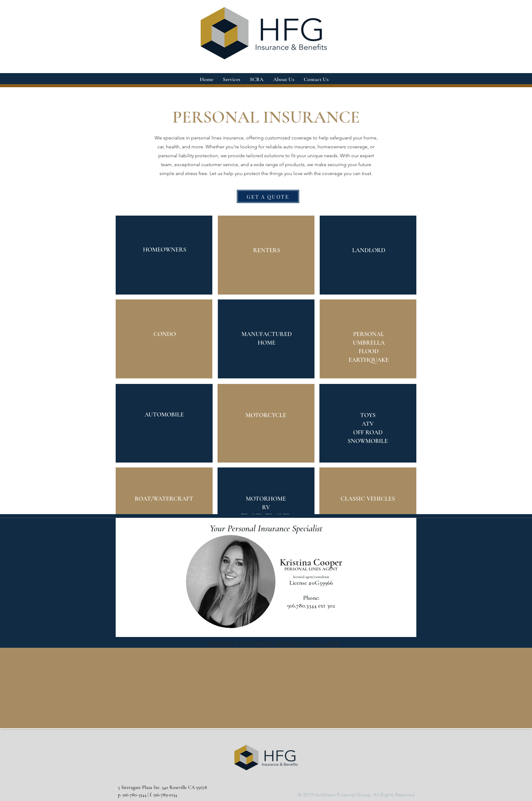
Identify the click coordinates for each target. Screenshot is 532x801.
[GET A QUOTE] (268, 196)
